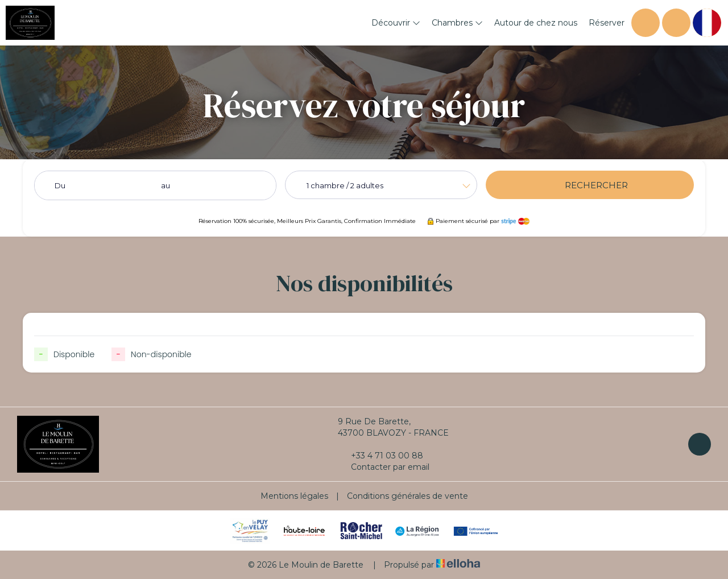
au (166, 185)
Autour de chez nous (536, 23)
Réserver (607, 23)
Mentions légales (294, 496)
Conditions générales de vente (408, 496)
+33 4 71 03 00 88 (380, 456)
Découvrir (396, 23)
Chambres (457, 23)
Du (60, 185)
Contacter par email (384, 467)
